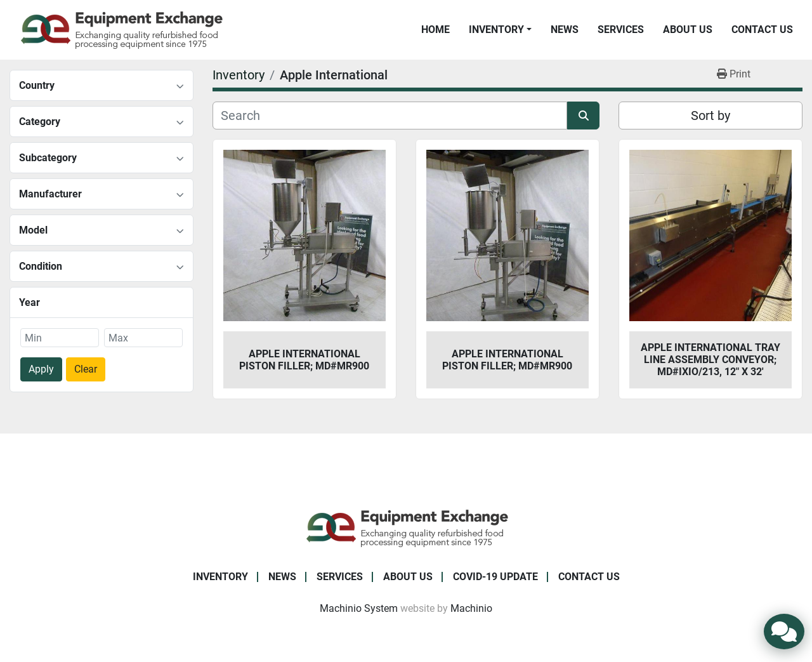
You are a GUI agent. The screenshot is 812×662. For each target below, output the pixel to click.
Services (621, 30)
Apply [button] (41, 369)
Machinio (471, 608)
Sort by (710, 116)
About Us (688, 30)
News (565, 30)
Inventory (496, 30)
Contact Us (762, 30)
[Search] (390, 116)
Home (435, 30)
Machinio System (359, 608)
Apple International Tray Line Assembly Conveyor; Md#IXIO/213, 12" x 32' (710, 360)
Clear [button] (86, 369)
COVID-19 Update (495, 577)
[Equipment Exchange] (406, 527)
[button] (500, 30)
